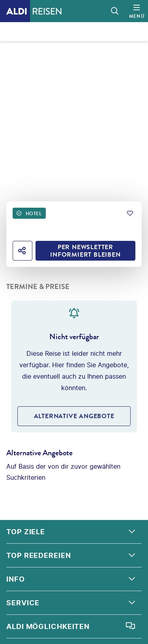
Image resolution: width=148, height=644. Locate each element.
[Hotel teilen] (22, 251)
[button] (74, 532)
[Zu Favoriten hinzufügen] (130, 213)
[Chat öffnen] (130, 626)
